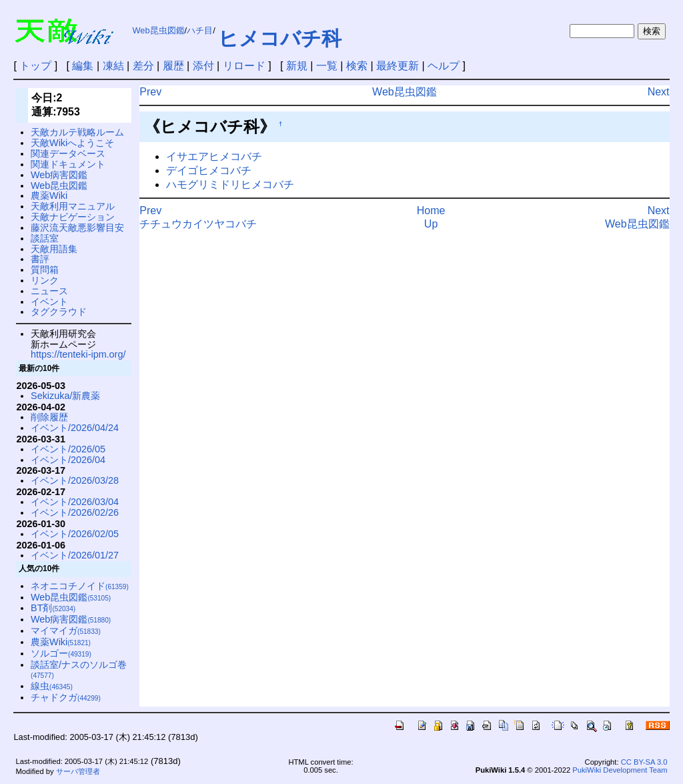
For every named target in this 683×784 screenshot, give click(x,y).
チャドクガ (66, 697)
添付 (203, 66)
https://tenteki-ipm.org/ (78, 354)
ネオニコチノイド (80, 586)
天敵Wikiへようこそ (72, 143)
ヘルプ (444, 66)
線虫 (52, 686)
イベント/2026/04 (68, 460)
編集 (83, 66)
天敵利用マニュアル (73, 206)
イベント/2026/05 (68, 449)
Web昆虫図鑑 (158, 30)
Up (431, 224)
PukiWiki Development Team (620, 770)
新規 (297, 66)
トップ (35, 66)
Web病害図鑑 (59, 175)
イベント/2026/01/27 (75, 555)
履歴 (173, 66)
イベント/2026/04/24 (75, 428)
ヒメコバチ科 (280, 38)
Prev (150, 92)
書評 (40, 259)
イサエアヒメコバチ (214, 156)
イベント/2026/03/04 (75, 502)
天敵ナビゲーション (73, 217)
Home (431, 211)
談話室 (45, 238)
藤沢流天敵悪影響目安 (77, 228)
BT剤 (53, 608)
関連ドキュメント (68, 164)
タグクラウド (59, 312)
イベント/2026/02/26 (75, 512)
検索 (357, 66)
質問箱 (45, 270)
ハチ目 (200, 30)
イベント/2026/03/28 (75, 480)
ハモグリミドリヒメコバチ (230, 184)
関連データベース (68, 153)
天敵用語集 (54, 249)
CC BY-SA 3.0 (644, 762)
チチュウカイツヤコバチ (198, 224)
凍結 (113, 66)
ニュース (49, 291)
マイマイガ (66, 631)
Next (659, 92)
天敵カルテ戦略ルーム (77, 132)
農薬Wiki (49, 195)
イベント (49, 302)
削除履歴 (49, 417)
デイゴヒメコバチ (209, 170)
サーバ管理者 (78, 771)
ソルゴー (61, 653)
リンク (45, 280)
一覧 (327, 66)
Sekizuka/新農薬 (65, 396)
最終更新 (398, 66)
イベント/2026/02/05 (75, 534)
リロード (244, 66)
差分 (143, 66)
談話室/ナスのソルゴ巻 (79, 670)
